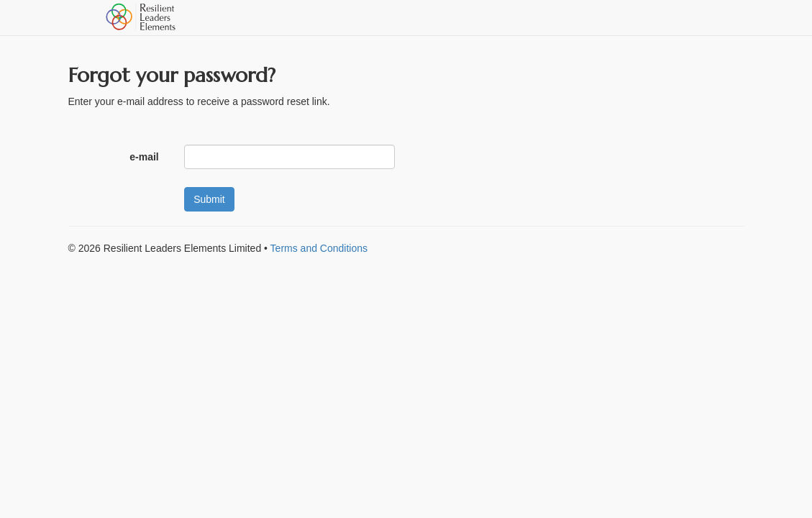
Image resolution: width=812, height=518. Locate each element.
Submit (209, 199)
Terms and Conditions (319, 248)
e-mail (146, 157)
